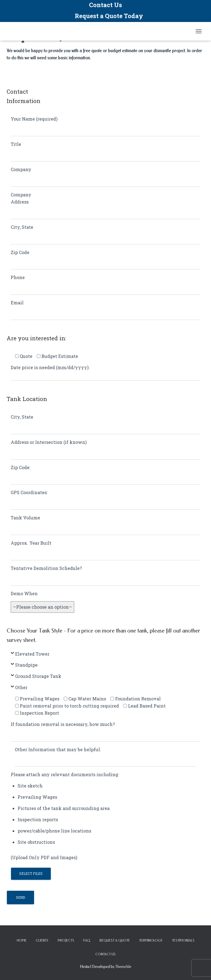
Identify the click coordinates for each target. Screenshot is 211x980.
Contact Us (105, 5)
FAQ (87, 940)
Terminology (151, 940)
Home (22, 940)
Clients (42, 940)
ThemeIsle (123, 967)
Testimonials (183, 940)
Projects (66, 940)
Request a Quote (115, 940)
